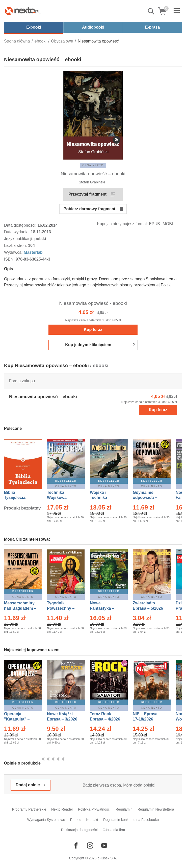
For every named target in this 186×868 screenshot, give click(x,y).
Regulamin (124, 809)
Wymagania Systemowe (46, 820)
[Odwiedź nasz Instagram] (90, 845)
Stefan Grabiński (92, 182)
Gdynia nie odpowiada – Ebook (145, 498)
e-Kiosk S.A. (107, 858)
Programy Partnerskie (29, 809)
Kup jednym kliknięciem (88, 345)
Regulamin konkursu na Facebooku (131, 820)
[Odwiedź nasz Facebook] (76, 845)
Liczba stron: (16, 246)
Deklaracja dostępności (79, 830)
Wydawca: (14, 252)
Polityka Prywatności (94, 809)
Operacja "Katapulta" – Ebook (17, 719)
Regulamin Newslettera (156, 809)
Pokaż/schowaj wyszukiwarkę (151, 11)
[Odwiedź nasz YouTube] (104, 845)
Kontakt (92, 820)
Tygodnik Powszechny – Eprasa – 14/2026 (63, 608)
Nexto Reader (62, 809)
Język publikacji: (19, 239)
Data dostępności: (21, 225)
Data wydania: (17, 232)
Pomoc (76, 820)
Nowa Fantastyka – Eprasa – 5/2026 (105, 608)
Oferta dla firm (114, 830)
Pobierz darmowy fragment (89, 209)
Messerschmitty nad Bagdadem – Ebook (20, 608)
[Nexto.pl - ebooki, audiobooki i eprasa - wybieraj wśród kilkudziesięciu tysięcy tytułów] (23, 11)
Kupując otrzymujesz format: (123, 224)
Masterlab (33, 252)
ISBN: (10, 259)
